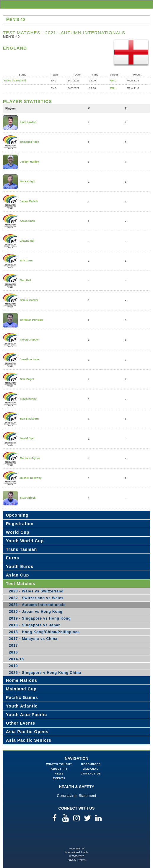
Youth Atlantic (22, 706)
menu (147, 4)
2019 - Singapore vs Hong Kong (40, 618)
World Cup (18, 532)
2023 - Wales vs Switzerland (36, 591)
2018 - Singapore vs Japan (35, 625)
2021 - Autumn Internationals (37, 605)
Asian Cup (17, 575)
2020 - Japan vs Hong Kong (36, 612)
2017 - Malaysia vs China (33, 639)
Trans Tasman (21, 549)
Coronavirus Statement (77, 796)
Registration (20, 524)
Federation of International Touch (77, 837)
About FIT (59, 769)
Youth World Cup (25, 541)
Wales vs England (15, 81)
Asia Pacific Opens (27, 732)
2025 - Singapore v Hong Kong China (45, 673)
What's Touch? (59, 764)
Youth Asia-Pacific (26, 715)
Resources (91, 764)
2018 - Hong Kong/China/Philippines (44, 632)
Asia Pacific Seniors (29, 740)
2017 (13, 646)
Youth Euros (20, 566)
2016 (13, 652)
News (59, 774)
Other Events (21, 723)
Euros (13, 558)
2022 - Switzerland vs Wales (36, 598)
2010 (13, 666)
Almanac (91, 769)
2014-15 (16, 659)
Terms (82, 860)
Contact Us (91, 774)
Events (59, 778)
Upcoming (17, 515)
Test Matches (21, 584)
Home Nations (22, 680)
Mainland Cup (21, 689)
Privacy (72, 860)
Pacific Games (22, 697)
